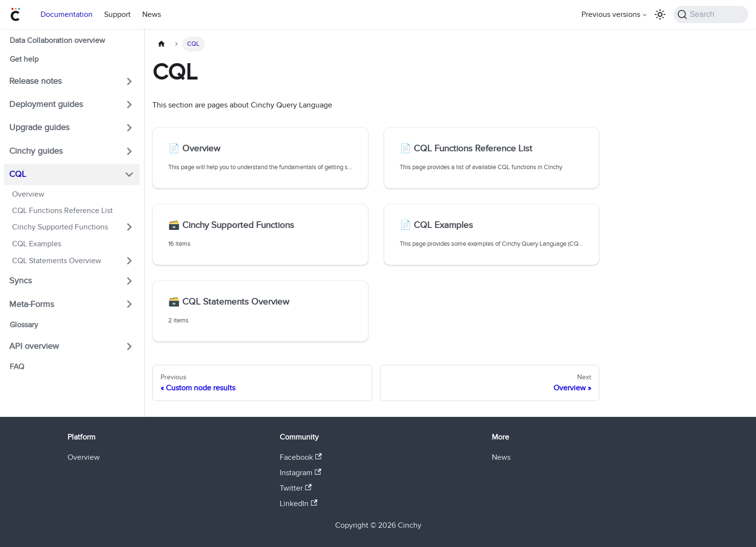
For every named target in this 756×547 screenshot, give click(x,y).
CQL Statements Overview (57, 261)
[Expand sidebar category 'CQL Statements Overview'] (129, 261)
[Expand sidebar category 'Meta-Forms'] (129, 304)
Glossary (24, 325)
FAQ (17, 367)
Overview (28, 194)
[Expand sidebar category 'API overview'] (129, 347)
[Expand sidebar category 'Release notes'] (129, 81)
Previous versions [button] (611, 14)
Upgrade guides (39, 127)
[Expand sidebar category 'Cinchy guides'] (129, 151)
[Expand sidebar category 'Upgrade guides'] (129, 128)
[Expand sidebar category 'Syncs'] (129, 281)
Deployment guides (46, 104)
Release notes (35, 81)
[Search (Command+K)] (711, 14)
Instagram (300, 473)
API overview (34, 346)
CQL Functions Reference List (62, 211)
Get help (24, 59)
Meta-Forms (32, 304)
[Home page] (162, 44)
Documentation (67, 14)
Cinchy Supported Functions (60, 227)
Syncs (20, 281)
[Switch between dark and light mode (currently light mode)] (660, 14)
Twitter (296, 488)
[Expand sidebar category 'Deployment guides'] (129, 105)
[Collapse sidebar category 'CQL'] (129, 174)
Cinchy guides (36, 151)
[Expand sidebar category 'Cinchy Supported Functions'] (129, 227)
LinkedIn (298, 504)
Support (117, 14)
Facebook (301, 457)
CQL (18, 174)
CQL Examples (37, 244)
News (152, 14)
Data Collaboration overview (57, 40)
